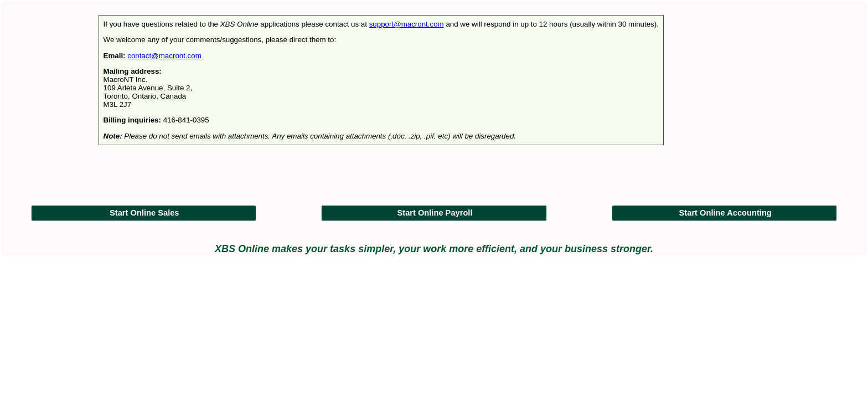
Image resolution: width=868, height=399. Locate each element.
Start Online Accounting (725, 213)
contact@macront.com (164, 56)
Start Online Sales (144, 213)
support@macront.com (407, 24)
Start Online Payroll (435, 213)
